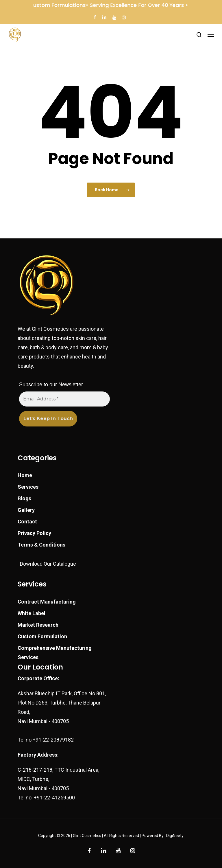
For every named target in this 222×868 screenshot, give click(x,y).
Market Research (38, 625)
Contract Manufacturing (47, 602)
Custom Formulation (42, 636)
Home (25, 475)
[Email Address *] (64, 399)
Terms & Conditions (41, 545)
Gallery (26, 510)
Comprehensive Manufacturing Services (55, 653)
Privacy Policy (34, 533)
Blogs (24, 498)
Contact (27, 522)
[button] (211, 35)
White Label (32, 613)
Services (28, 487)
